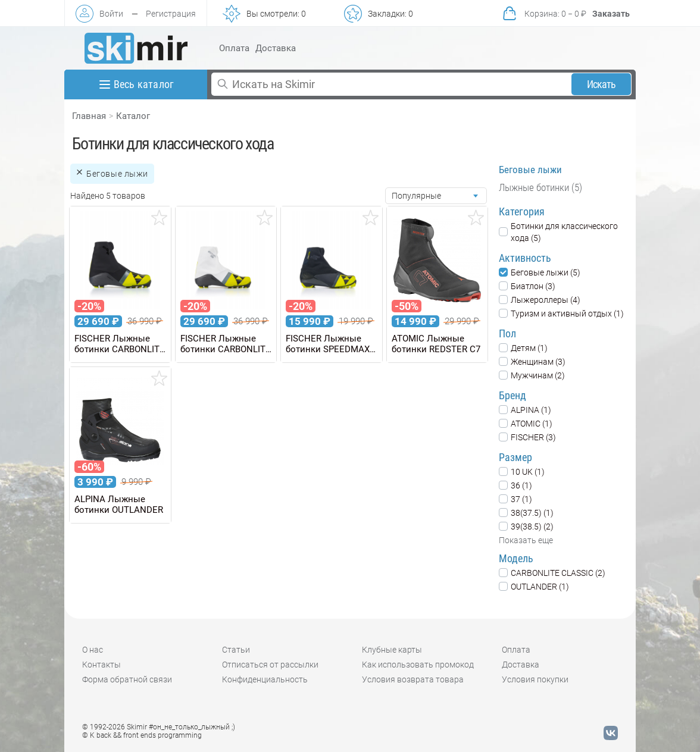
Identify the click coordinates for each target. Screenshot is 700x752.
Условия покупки (535, 679)
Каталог (133, 116)
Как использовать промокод (418, 665)
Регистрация (171, 14)
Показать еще (526, 540)
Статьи (236, 650)
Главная (89, 116)
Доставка (276, 48)
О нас (93, 650)
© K (142, 735)
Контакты (101, 665)
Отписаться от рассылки (270, 665)
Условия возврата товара (413, 679)
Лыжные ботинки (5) (540, 187)
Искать (601, 84)
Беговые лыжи (530, 170)
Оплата (234, 48)
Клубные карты (392, 650)
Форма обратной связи (127, 679)
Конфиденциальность (265, 679)
